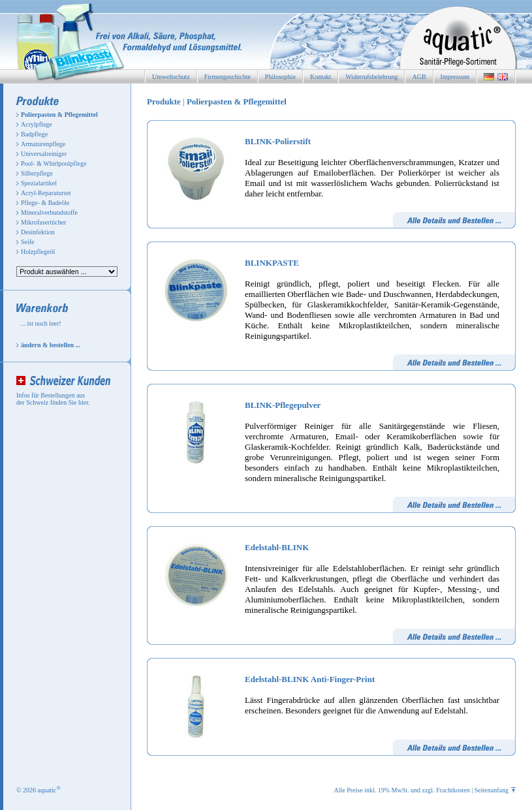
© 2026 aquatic (39, 790)
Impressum (455, 77)
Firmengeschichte (227, 77)
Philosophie (280, 77)
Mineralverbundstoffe (49, 212)
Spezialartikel (39, 183)
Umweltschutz (171, 77)
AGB (419, 77)
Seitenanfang (495, 790)
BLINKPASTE (272, 263)
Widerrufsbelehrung (371, 77)
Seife (28, 242)
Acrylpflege (37, 124)
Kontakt (321, 77)
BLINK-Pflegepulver (283, 405)
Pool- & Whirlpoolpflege (54, 164)
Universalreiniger (44, 154)
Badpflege (34, 134)
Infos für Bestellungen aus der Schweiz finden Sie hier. (53, 399)
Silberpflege (37, 173)
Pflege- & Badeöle (45, 203)
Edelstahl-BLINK (277, 547)
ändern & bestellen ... (51, 345)
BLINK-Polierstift (278, 141)
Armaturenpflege (43, 144)
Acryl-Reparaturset (46, 193)
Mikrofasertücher (43, 222)
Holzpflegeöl (38, 252)
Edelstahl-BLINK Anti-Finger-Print (310, 679)
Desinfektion (38, 232)
